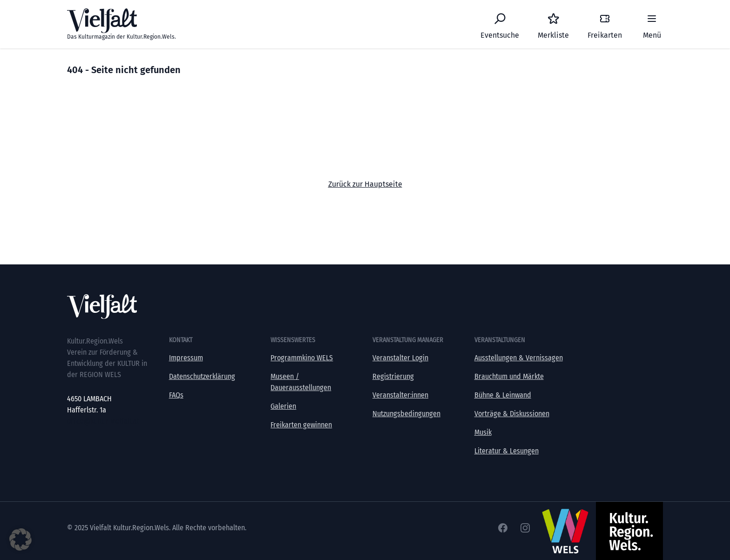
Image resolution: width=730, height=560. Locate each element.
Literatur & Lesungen (507, 451)
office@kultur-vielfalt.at (103, 421)
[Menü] (652, 24)
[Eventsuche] (500, 24)
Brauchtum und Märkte (509, 376)
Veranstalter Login (400, 358)
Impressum (186, 358)
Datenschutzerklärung (202, 376)
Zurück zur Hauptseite (365, 184)
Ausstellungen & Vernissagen (519, 358)
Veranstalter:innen (400, 395)
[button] (20, 540)
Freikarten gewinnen (301, 425)
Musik (483, 432)
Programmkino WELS (302, 358)
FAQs (176, 395)
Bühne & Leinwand (503, 395)
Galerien (283, 406)
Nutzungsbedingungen (406, 414)
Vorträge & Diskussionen (512, 414)
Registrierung (393, 376)
